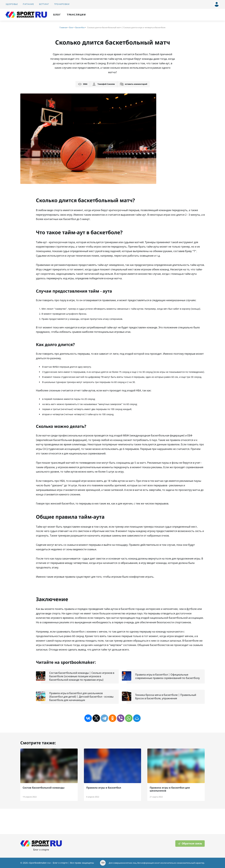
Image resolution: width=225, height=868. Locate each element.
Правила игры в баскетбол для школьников (170, 789)
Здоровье (12, 4)
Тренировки (62, 4)
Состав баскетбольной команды (44, 788)
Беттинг (44, 4)
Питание (28, 4)
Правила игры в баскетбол (104, 788)
